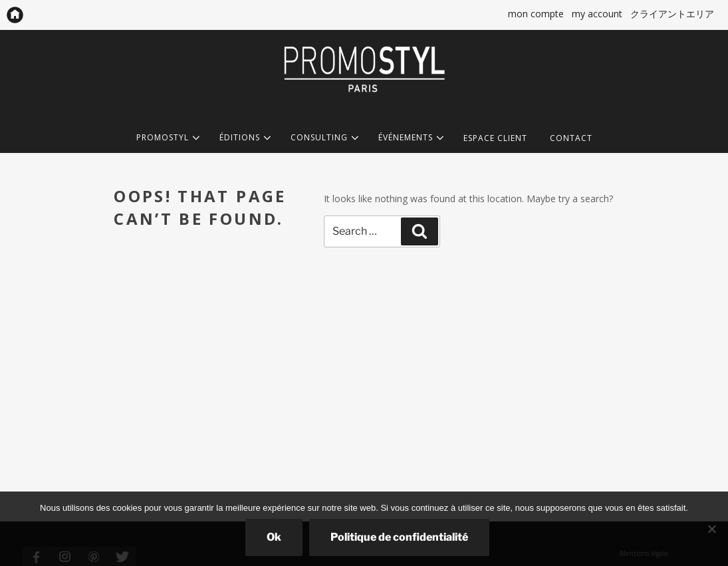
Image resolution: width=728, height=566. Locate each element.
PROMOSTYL (167, 138)
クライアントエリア (672, 14)
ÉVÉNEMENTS (410, 138)
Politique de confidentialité (399, 537)
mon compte (536, 14)
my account (597, 14)
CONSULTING (323, 138)
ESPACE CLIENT (495, 138)
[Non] (711, 529)
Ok (274, 537)
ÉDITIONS (244, 138)
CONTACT (571, 138)
